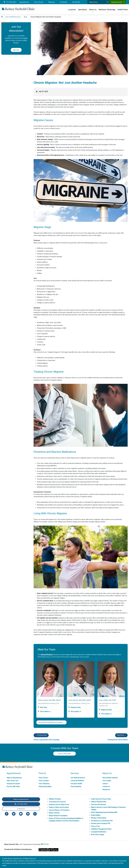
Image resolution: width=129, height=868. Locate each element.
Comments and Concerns (57, 802)
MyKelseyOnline (118, 2)
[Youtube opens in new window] (21, 814)
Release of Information (99, 818)
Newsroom (106, 789)
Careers (105, 784)
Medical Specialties (45, 786)
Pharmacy (52, 2)
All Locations (43, 711)
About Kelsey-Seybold (110, 778)
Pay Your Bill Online (13, 786)
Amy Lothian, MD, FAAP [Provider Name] (108, 700)
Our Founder (107, 781)
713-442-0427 (10, 2)
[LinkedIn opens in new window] (28, 814)
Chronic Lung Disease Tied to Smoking (46, 740)
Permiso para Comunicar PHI (101, 823)
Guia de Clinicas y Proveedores (59, 810)
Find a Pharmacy (44, 784)
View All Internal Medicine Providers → (51, 722)
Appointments (24, 2)
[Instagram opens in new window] (35, 814)
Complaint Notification (99, 832)
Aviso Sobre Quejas (97, 834)
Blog (26, 17)
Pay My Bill (76, 2)
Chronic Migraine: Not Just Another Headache (46, 17)
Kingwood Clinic (106, 710)
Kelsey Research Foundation (58, 816)
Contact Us (106, 786)
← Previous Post (41, 735)
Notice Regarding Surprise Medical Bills (104, 812)
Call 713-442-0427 (64, 754)
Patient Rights (96, 815)
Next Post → (121, 735)
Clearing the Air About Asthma (118, 740)
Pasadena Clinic (76, 707)
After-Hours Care (13, 781)
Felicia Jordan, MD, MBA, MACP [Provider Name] (49, 700)
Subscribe (16, 50)
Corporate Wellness (77, 781)
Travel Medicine (76, 786)
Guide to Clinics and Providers (59, 807)
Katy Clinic (43, 707)
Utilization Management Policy (101, 829)
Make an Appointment (14, 778)
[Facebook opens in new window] (7, 814)
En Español (64, 2)
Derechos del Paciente (98, 804)
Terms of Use (95, 826)
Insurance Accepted (13, 784)
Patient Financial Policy (99, 802)
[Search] (108, 2)
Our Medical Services (78, 778)
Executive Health (76, 784)
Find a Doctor (39, 2)
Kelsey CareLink (54, 813)
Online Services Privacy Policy (101, 799)
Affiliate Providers (55, 799)
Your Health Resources (13, 17)
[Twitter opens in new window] (14, 814)
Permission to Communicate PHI (102, 821)
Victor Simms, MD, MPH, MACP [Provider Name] (80, 700)
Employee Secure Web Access (59, 804)
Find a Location (44, 781)
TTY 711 (45, 844)
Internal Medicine (47, 655)
